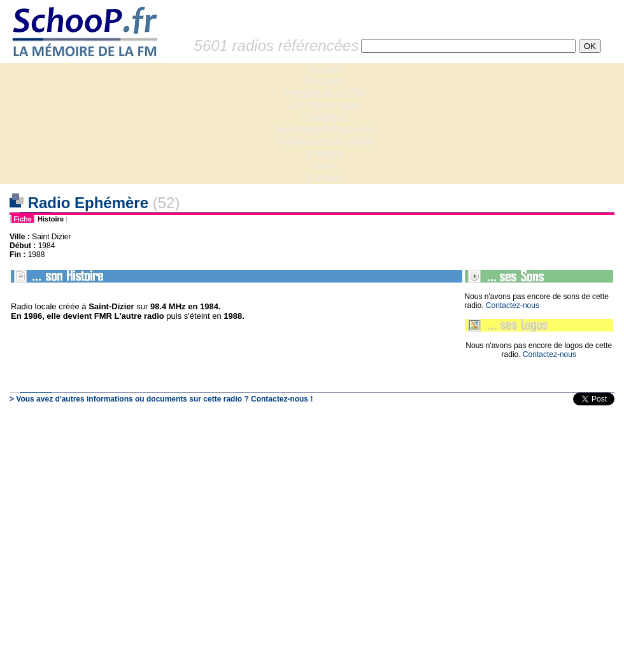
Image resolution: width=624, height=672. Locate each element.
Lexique (325, 154)
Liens (325, 166)
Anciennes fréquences (325, 129)
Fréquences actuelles (325, 142)
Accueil (325, 69)
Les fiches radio (325, 105)
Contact (324, 178)
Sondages (325, 117)
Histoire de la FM (325, 93)
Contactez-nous (513, 305)
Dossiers (325, 81)
